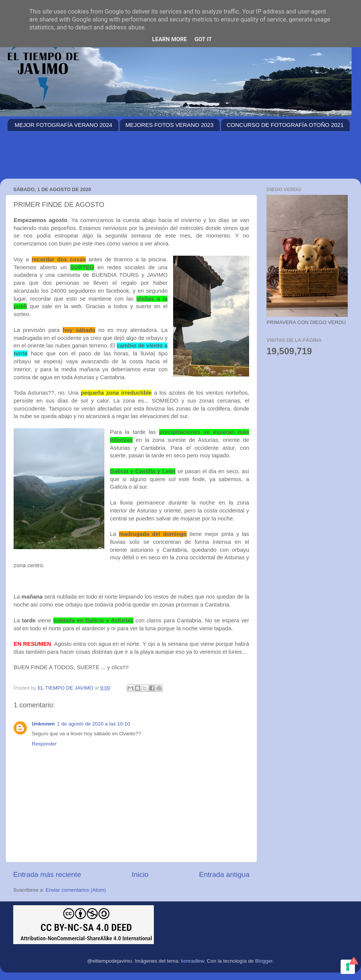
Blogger (264, 961)
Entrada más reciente (47, 874)
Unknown (43, 724)
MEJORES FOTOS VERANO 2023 (170, 125)
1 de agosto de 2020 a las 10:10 (94, 724)
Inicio (140, 874)
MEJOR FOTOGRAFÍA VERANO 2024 (64, 125)
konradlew (193, 961)
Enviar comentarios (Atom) (76, 890)
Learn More (169, 39)
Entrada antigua (224, 874)
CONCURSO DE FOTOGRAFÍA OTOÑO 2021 (285, 125)
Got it (203, 39)
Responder (44, 744)
